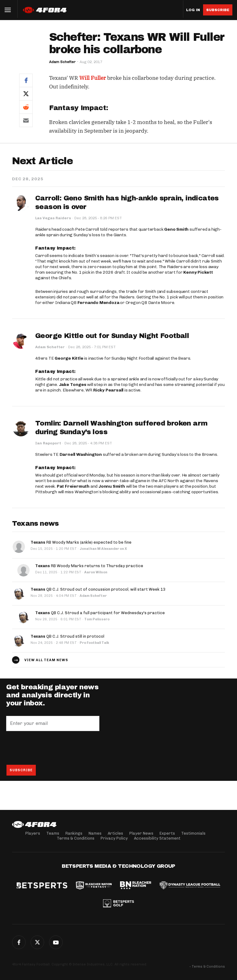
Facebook (19, 942)
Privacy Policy (114, 838)
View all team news (46, 660)
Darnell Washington (81, 454)
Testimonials (193, 833)
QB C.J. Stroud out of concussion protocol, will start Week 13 (98, 589)
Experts (167, 833)
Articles (115, 833)
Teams (53, 833)
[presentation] (53, 748)
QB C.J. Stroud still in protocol (67, 636)
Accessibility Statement (157, 838)
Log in (193, 10)
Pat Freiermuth (73, 486)
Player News (141, 833)
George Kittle (69, 358)
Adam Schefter (62, 62)
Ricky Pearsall (108, 390)
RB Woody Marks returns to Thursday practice (89, 566)
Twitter (37, 942)
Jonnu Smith (112, 486)
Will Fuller (93, 78)
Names (95, 833)
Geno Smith (176, 229)
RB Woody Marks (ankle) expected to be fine (81, 542)
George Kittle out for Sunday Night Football (112, 336)
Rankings (74, 833)
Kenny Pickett (198, 272)
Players (33, 833)
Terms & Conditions (76, 838)
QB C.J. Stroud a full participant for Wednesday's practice (100, 613)
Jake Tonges (73, 385)
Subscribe (218, 10)
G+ (56, 942)
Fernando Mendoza (98, 303)
